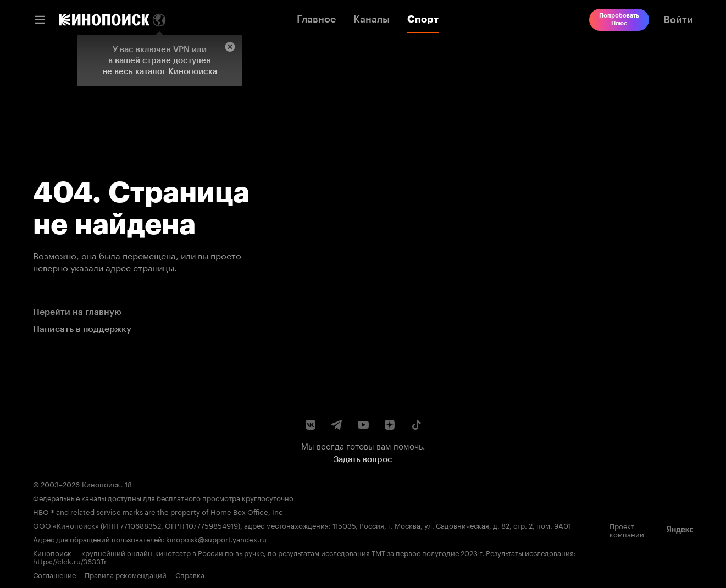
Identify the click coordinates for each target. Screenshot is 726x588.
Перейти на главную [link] (77, 312)
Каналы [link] (372, 19)
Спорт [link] (423, 19)
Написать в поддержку (82, 329)
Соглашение (54, 575)
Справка (190, 575)
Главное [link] (316, 19)
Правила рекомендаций (126, 575)
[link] (104, 20)
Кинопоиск (101, 484)
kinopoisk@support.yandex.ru (216, 539)
